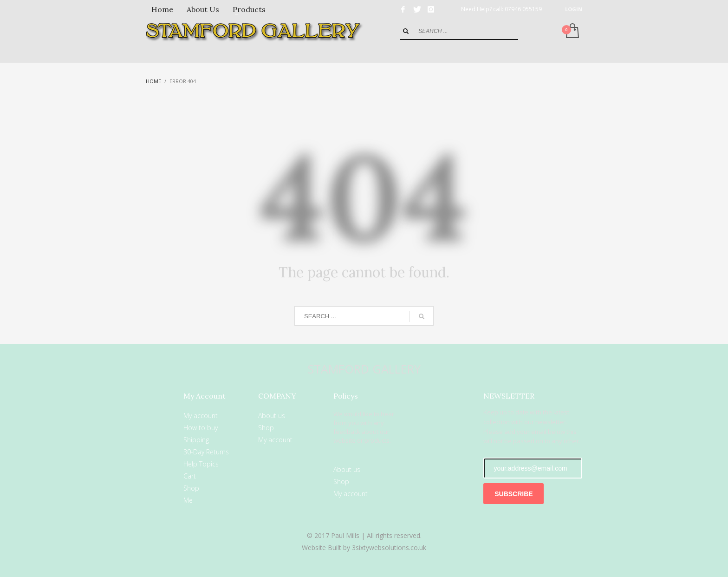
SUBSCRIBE (513, 494)
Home (153, 81)
